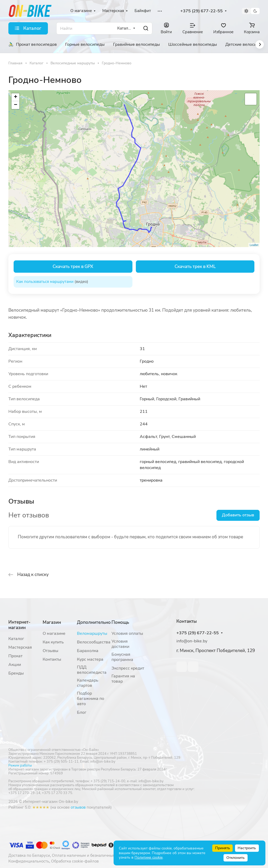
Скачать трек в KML (195, 267)
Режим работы (20, 766)
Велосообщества (94, 642)
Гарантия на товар (123, 679)
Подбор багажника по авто (91, 699)
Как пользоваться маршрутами (45, 282)
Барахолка (88, 651)
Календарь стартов (88, 683)
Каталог (16, 639)
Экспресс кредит (128, 668)
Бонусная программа (122, 657)
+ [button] (16, 97)
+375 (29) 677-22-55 (202, 11)
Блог (82, 712)
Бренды (16, 673)
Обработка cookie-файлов (75, 861)
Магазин (52, 622)
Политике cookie (149, 857)
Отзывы (51, 651)
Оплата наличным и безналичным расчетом (93, 855)
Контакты (52, 659)
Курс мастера (90, 659)
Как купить (53, 642)
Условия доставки (120, 644)
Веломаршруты (92, 633)
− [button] (16, 105)
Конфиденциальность (29, 861)
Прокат (15, 656)
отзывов (78, 807)
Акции (15, 665)
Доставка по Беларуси (29, 855)
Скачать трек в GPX (73, 267)
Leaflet (254, 245)
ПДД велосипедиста (92, 670)
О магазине (54, 633)
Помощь (120, 622)
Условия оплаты (127, 633)
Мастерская (20, 647)
